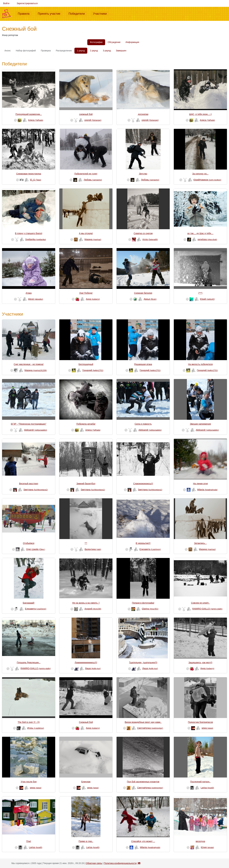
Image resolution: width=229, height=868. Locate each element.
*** (86, 543)
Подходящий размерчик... (29, 114)
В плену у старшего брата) (29, 233)
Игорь (36, 728)
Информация (132, 42)
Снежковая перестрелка (29, 174)
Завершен (121, 51)
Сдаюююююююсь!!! (143, 484)
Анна (93, 299)
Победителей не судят (86, 174)
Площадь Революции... (29, 662)
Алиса (36, 120)
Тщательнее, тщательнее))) (143, 662)
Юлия (207, 847)
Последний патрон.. (200, 782)
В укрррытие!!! (143, 543)
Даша (93, 668)
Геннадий (93, 370)
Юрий (207, 299)
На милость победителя (200, 364)
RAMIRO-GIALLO (207, 609)
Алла (150, 239)
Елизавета (150, 549)
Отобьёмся (29, 543)
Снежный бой (86, 722)
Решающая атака (143, 364)
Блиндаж (86, 782)
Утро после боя (29, 782)
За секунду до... (200, 174)
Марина (36, 370)
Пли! (29, 841)
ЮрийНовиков (207, 180)
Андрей (93, 609)
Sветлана (36, 490)
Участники (101, 13)
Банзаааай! (29, 603)
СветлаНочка (150, 728)
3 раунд (107, 51)
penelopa (207, 239)
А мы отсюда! (86, 233)
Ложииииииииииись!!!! (86, 662)
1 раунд (81, 51)
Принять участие (50, 13)
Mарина (93, 239)
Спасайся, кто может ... (143, 841)
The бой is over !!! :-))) (29, 722)
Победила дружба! (86, 424)
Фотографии (96, 42)
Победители (78, 13)
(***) (200, 293)
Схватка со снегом (143, 233)
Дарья (150, 299)
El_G (36, 180)
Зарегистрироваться (27, 3)
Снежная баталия (143, 293)
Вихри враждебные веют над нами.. (143, 722)
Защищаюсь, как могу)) (200, 662)
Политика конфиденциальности (120, 863)
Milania (207, 490)
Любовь (93, 180)
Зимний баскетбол (86, 484)
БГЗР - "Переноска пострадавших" (29, 424)
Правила (25, 13)
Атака (29, 293)
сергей (93, 120)
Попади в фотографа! (143, 603)
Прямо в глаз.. (86, 841)
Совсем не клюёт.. (200, 603)
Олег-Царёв (36, 549)
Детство (143, 174)
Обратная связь (94, 863)
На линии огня (200, 484)
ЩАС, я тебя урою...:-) (200, 114)
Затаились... (200, 543)
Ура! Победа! (86, 293)
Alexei (35, 299)
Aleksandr (36, 430)
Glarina (150, 609)
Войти (6, 3)
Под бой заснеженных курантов (143, 782)
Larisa (207, 788)
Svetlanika (36, 239)
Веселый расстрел (29, 484)
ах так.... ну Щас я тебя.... (200, 233)
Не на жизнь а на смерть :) (86, 603)
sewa (207, 728)
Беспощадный (86, 364)
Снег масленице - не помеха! (29, 364)
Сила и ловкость (143, 424)
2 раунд (94, 51)
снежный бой (86, 114)
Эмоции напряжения (200, 424)
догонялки (143, 114)
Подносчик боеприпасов (200, 722)
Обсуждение (114, 42)
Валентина (93, 549)
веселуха (200, 841)
